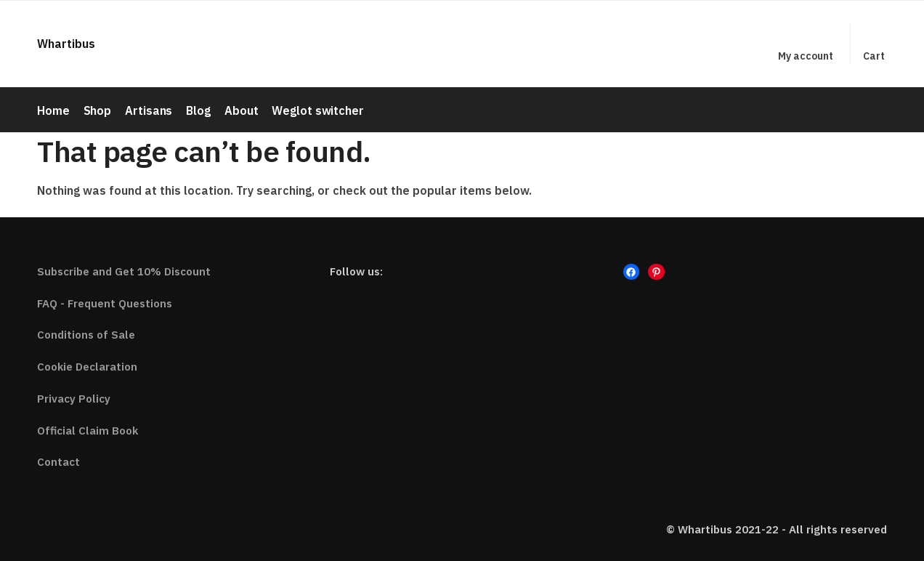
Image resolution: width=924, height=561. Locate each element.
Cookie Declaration (87, 366)
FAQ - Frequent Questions (105, 302)
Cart (874, 56)
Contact (58, 461)
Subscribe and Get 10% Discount (124, 270)
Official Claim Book (88, 429)
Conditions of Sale (86, 334)
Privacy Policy (74, 397)
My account (806, 56)
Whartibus (66, 44)
